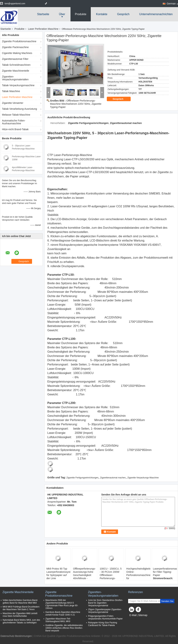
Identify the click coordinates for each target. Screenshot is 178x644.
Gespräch (123, 14)
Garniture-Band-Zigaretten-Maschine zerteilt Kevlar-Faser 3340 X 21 (63, 613)
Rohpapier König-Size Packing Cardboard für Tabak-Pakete (103, 624)
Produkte (81, 14)
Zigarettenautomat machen (113, 478)
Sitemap (143, 615)
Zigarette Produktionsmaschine (19, 41)
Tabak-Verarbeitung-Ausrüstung (19, 109)
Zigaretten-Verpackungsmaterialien (15, 78)
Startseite (43, 14)
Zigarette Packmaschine (15, 47)
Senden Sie (167, 601)
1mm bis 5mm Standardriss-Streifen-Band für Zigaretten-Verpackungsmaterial (105, 603)
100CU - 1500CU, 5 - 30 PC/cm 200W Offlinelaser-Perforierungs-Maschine (111, 575)
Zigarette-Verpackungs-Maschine (143, 478)
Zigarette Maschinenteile (16, 71)
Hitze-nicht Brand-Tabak (15, 129)
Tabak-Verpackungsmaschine (18, 85)
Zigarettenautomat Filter (15, 59)
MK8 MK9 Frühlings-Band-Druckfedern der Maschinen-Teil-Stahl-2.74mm (21, 608)
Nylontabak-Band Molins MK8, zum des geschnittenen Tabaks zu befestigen (21, 621)
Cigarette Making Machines (17, 53)
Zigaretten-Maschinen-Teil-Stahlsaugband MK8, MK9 (58, 620)
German (172, 4)
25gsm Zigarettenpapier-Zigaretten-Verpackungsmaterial (105, 611)
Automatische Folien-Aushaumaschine (14, 122)
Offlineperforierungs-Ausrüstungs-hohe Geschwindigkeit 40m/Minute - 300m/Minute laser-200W (84, 577)
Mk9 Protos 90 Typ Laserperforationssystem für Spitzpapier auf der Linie (58, 573)
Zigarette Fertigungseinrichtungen (82, 478)
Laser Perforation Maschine (43, 29)
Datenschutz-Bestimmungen (16, 636)
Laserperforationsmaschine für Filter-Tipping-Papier (165, 572)
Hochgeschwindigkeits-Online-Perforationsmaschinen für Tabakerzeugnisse (138, 575)
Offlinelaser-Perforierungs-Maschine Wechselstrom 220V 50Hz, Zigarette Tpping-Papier (76, 104)
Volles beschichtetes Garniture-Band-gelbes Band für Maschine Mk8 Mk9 (20, 602)
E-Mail (133, 615)
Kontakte (102, 14)
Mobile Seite (136, 620)
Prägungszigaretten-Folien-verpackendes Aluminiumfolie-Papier (105, 617)
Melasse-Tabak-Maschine (16, 115)
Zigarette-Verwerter (13, 103)
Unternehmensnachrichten (156, 14)
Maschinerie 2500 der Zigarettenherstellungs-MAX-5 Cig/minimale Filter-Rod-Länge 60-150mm (62, 604)
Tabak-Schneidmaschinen (16, 65)
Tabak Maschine (11, 91)
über (62, 14)
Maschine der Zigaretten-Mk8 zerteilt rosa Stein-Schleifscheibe (20, 615)
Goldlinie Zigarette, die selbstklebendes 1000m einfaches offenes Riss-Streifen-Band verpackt (64, 628)
